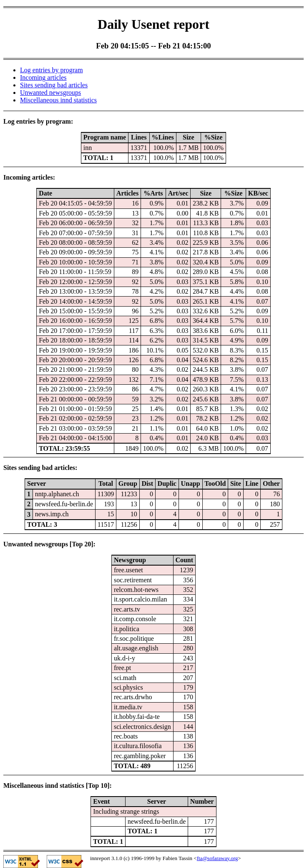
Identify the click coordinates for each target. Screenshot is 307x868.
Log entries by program (52, 70)
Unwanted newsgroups (50, 93)
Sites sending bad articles (54, 85)
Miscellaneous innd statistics (58, 100)
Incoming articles (43, 77)
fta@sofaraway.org (218, 858)
